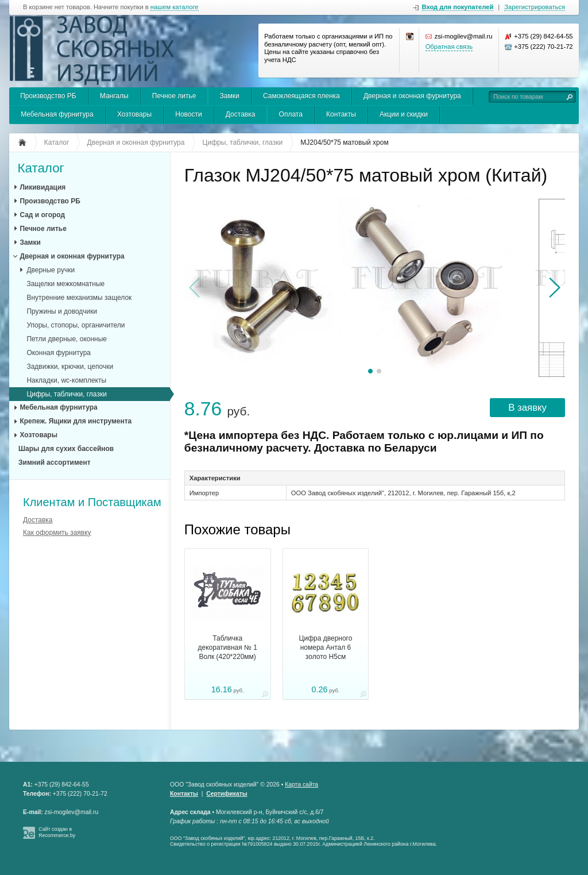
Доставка (241, 114)
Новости (188, 114)
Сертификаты (227, 794)
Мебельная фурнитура (57, 114)
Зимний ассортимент (55, 462)
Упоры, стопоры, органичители (76, 325)
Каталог (40, 169)
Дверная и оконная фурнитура (412, 96)
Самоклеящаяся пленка (301, 96)
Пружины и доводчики (62, 311)
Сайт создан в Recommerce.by (57, 832)
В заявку (527, 408)
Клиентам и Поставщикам (92, 502)
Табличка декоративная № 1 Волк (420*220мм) (228, 647)
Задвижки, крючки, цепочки (70, 367)
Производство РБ (48, 96)
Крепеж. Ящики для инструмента (76, 421)
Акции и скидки (404, 114)
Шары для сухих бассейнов (66, 449)
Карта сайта (301, 785)
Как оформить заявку (57, 533)
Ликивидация (42, 187)
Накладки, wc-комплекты (66, 380)
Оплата (291, 114)
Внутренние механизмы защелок (79, 298)
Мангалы (114, 96)
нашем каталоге (175, 7)
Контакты (341, 114)
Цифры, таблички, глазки (66, 394)
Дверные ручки (51, 270)
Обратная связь (449, 47)
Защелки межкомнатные (65, 284)
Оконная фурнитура (59, 353)
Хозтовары (134, 114)
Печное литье (174, 96)
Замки (230, 96)
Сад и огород (42, 215)
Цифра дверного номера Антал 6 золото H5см (326, 647)
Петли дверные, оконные (67, 339)
